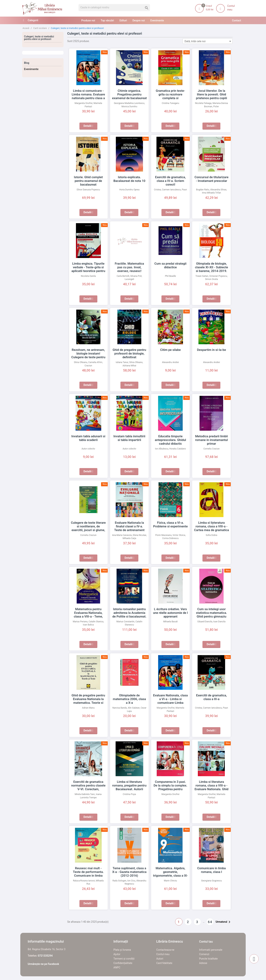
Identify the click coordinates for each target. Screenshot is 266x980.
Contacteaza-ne (165, 950)
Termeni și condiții (124, 959)
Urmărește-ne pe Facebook (43, 964)
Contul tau (206, 942)
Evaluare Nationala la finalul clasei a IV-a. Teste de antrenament (129, 526)
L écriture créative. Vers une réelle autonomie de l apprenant (170, 613)
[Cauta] (114, 8)
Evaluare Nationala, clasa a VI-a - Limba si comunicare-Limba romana (170, 699)
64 (210, 922)
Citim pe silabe (170, 350)
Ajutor (117, 954)
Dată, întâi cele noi (208, 41)
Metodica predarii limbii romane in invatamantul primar (211, 440)
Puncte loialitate (208, 959)
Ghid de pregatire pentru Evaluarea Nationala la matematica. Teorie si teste (88, 699)
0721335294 (45, 956)
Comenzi (204, 954)
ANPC (117, 967)
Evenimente (31, 69)
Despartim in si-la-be (212, 350)
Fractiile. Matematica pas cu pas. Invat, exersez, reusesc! (129, 267)
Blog (27, 63)
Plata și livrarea (122, 950)
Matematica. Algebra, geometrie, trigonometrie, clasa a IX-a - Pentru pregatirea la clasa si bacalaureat (170, 876)
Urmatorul (224, 922)
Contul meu (163, 954)
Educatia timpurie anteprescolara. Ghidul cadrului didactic (170, 440)
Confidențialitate (123, 963)
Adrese (203, 963)
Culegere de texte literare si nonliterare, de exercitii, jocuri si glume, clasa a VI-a (88, 526)
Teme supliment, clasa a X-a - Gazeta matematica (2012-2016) (129, 872)
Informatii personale (211, 950)
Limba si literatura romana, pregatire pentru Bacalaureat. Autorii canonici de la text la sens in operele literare (129, 789)
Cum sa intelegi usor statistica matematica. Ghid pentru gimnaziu (211, 613)
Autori (160, 959)
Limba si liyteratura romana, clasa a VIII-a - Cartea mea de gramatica (211, 526)
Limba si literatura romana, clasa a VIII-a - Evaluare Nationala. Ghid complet (212, 785)
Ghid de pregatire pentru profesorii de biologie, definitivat (129, 353)
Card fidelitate (164, 963)
